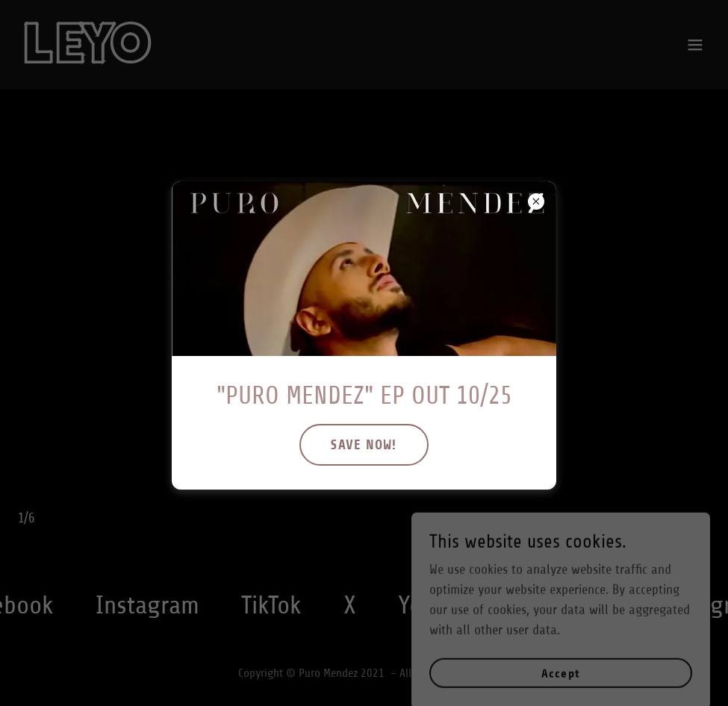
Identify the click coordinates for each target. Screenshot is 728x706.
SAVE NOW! (364, 445)
